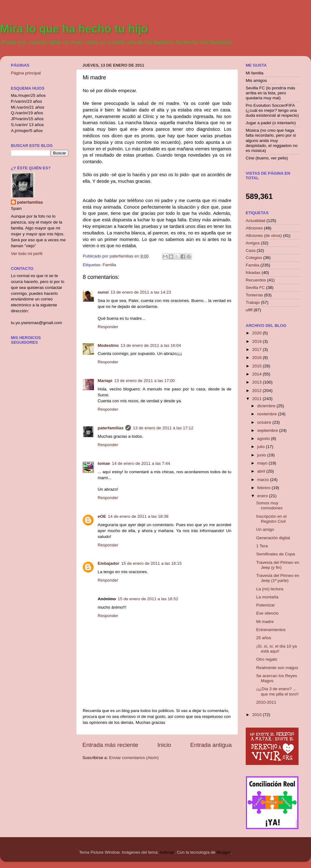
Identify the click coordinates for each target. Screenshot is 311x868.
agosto (264, 439)
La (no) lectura (270, 589)
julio (262, 447)
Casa (251, 250)
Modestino (108, 345)
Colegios (254, 258)
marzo (264, 480)
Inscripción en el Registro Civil (272, 519)
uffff (249, 310)
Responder (108, 327)
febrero (265, 488)
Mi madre (265, 622)
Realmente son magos (277, 668)
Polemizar (266, 605)
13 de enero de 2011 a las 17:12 (163, 428)
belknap (167, 852)
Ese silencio (267, 613)
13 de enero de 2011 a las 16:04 (151, 345)
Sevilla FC (255, 288)
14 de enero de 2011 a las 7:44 (141, 463)
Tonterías (254, 295)
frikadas (253, 273)
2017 (258, 349)
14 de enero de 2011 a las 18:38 (138, 516)
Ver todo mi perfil (27, 254)
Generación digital (273, 538)
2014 (258, 374)
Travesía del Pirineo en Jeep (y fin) (278, 565)
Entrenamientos (271, 630)
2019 (258, 341)
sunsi (103, 292)
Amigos (253, 243)
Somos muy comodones (269, 505)
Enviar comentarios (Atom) (134, 758)
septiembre (268, 430)
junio (262, 455)
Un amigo (265, 529)
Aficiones (254, 228)
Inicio (164, 745)
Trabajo (253, 302)
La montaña (267, 597)
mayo (263, 463)
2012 (258, 391)
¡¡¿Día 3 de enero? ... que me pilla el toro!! (278, 691)
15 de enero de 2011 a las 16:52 (148, 599)
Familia (109, 265)
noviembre (268, 414)
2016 (258, 358)
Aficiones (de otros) (264, 236)
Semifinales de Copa (276, 554)
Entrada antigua (211, 745)
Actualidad (255, 221)
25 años (264, 638)
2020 (258, 333)
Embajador (109, 563)
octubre (265, 422)
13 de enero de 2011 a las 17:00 (144, 381)
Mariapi (105, 381)
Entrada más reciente (110, 745)
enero (263, 496)
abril (262, 471)
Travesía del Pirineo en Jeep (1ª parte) (278, 578)
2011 (258, 399)
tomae (104, 463)
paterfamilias (111, 428)
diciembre (267, 406)
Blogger (224, 852)
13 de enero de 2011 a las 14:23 (141, 292)
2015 (258, 366)
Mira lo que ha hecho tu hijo (74, 29)
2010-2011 (266, 702)
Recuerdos (256, 280)
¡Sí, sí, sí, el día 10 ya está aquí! (277, 649)
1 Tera (262, 546)
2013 (258, 382)
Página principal (26, 73)
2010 (258, 715)
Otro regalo (267, 659)
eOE (102, 516)
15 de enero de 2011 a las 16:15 (151, 563)
